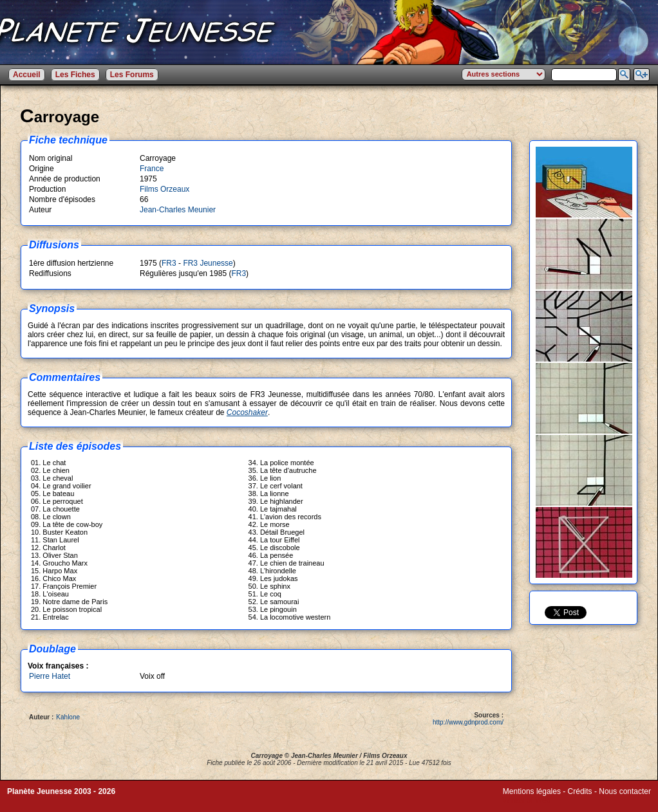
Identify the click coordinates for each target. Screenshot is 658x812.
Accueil (27, 75)
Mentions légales (532, 791)
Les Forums (132, 75)
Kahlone (68, 717)
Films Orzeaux (164, 189)
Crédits (580, 791)
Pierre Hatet (50, 676)
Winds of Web (527, 800)
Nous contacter (625, 791)
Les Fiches (75, 75)
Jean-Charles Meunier (178, 210)
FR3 (169, 263)
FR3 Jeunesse (208, 263)
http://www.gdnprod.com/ (468, 722)
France (152, 169)
